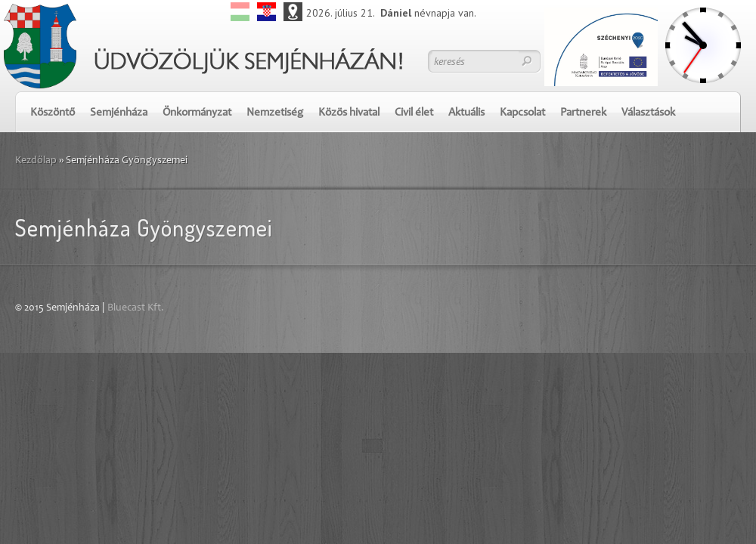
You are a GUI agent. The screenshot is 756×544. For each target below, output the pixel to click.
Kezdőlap (36, 161)
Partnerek (583, 113)
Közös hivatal (349, 113)
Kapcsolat (522, 113)
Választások (648, 113)
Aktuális (466, 113)
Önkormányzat (197, 113)
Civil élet (414, 113)
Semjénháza (119, 113)
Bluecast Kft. (136, 308)
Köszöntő (53, 113)
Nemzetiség (275, 113)
